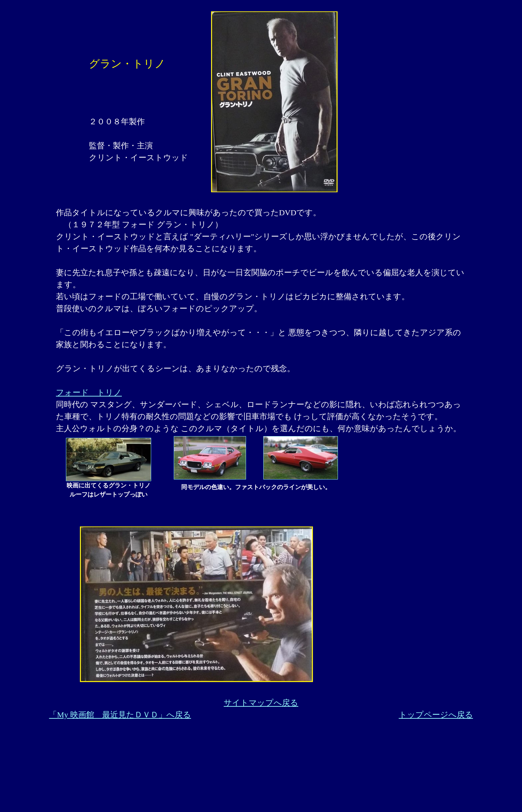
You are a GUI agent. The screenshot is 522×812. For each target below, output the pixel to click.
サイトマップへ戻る (261, 703)
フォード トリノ (89, 393)
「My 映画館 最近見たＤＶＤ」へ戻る (120, 715)
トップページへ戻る (436, 715)
